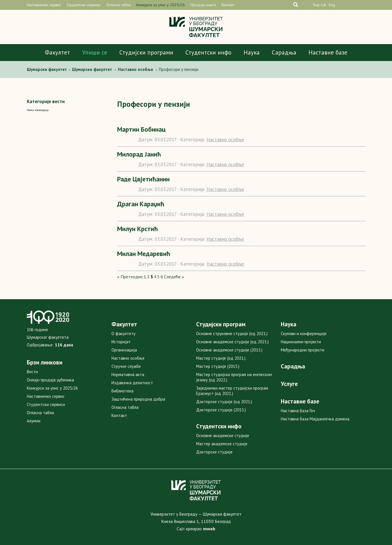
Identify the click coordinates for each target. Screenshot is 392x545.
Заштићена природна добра (138, 399)
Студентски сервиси (84, 5)
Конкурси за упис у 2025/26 (161, 5)
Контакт (228, 5)
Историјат (121, 342)
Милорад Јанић (139, 154)
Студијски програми (146, 52)
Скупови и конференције (304, 334)
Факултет (57, 52)
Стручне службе (126, 366)
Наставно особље (225, 140)
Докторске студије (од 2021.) (224, 402)
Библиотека (122, 391)
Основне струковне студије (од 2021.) (232, 334)
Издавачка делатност (132, 383)
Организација (124, 350)
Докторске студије (214, 452)
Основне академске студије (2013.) (229, 350)
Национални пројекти (301, 342)
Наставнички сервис (44, 5)
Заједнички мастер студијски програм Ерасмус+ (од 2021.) (232, 391)
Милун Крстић (137, 229)
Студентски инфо (208, 52)
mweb (209, 529)
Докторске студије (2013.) (221, 410)
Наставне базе (328, 52)
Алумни (34, 421)
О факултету (123, 334)
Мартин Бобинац (141, 129)
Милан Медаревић (144, 254)
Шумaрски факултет (47, 69)
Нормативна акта (128, 374)
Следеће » (174, 277)
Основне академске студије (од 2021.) (232, 342)
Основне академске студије (223, 436)
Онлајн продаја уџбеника (50, 380)
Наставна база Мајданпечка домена (315, 419)
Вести (32, 372)
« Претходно (130, 277)
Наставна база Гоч (298, 411)
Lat (323, 5)
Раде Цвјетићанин (143, 179)
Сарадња (284, 52)
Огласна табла (118, 5)
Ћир (316, 5)
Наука (252, 52)
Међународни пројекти (303, 350)
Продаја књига (203, 5)
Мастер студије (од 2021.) (221, 358)
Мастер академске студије (222, 444)
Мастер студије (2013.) (218, 366)
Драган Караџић (141, 204)
